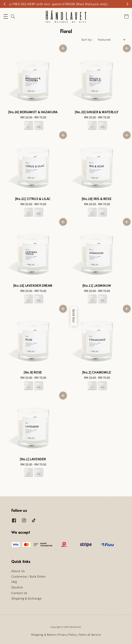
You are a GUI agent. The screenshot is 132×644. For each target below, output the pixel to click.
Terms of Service (90, 635)
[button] (6, 16)
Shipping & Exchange (26, 598)
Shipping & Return (43, 635)
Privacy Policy (67, 635)
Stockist (17, 587)
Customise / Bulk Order (28, 576)
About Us (18, 571)
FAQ (14, 582)
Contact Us (19, 593)
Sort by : (87, 40)
